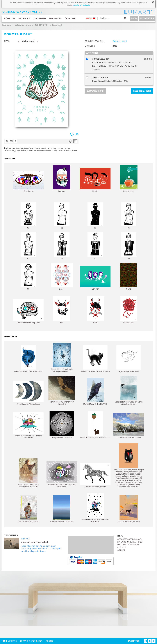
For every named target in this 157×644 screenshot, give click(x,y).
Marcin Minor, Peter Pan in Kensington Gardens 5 (62, 358)
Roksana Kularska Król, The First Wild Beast (28, 425)
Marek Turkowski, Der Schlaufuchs (28, 359)
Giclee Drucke (64, 148)
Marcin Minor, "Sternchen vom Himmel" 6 (62, 390)
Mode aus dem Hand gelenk (35, 542)
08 (129, 246)
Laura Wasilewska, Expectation (129, 426)
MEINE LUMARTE (9, 641)
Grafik (37, 148)
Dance (62, 276)
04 (129, 215)
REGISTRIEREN (147, 18)
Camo (129, 276)
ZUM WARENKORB (95, 91)
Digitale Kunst (27, 148)
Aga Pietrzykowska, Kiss (129, 359)
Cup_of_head (129, 179)
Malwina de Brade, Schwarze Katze (95, 359)
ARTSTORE (24, 18)
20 (77, 134)
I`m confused (129, 310)
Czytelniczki (28, 182)
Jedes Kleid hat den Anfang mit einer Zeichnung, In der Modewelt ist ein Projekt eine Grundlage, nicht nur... (41, 548)
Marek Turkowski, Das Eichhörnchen (95, 425)
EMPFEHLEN (55, 18)
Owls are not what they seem (28, 311)
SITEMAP (121, 550)
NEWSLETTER (133, 641)
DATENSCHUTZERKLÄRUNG (130, 542)
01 (28, 215)
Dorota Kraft (15, 148)
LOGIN (134, 18)
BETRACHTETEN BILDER (31, 641)
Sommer (95, 278)
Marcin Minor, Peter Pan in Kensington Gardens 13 (28, 473)
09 (28, 276)
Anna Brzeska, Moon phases (28, 393)
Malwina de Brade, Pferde (95, 475)
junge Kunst (21, 151)
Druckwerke (9, 151)
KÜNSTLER (10, 18)
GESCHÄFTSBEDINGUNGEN (130, 539)
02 (62, 215)
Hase (95, 310)
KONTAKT (122, 548)
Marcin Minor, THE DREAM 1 (95, 391)
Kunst (74, 151)
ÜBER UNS (70, 18)
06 (62, 246)
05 (28, 246)
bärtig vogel (57, 25)
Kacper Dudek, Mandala (62, 425)
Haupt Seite (6, 25)
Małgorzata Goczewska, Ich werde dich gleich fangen (129, 390)
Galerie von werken (23, 25)
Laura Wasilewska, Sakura (28, 509)
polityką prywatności (81, 5)
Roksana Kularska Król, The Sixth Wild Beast (62, 475)
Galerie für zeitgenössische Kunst (42, 151)
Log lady (62, 179)
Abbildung (52, 148)
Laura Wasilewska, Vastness (62, 509)
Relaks (95, 180)
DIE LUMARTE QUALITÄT (128, 545)
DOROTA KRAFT (42, 25)
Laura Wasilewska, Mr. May (129, 509)
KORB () (50, 641)
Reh (62, 310)
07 (95, 246)
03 (95, 215)
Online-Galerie (64, 151)
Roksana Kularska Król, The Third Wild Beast (95, 508)
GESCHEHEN (39, 18)
